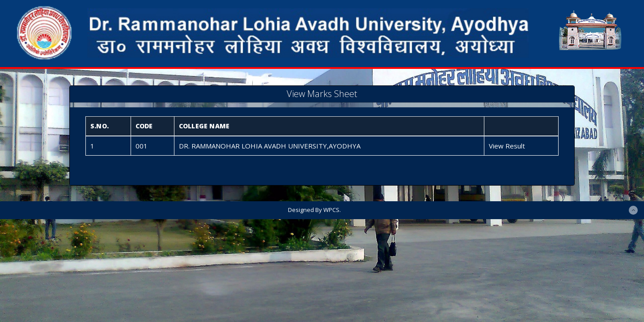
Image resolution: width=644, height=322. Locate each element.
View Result (507, 146)
